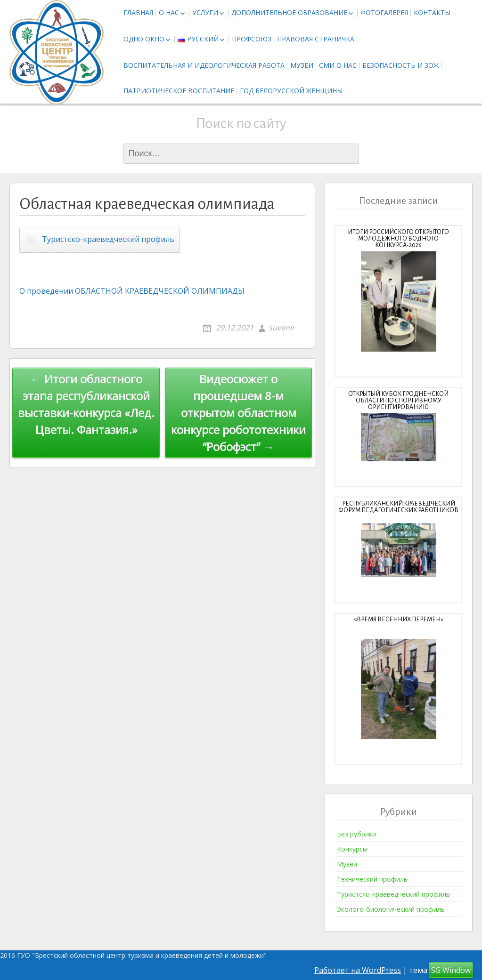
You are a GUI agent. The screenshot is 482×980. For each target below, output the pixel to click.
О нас (169, 12)
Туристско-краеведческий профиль (108, 240)
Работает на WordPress (358, 970)
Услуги (205, 12)
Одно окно (144, 39)
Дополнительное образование (289, 12)
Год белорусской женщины (291, 91)
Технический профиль (372, 879)
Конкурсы (352, 849)
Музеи (302, 65)
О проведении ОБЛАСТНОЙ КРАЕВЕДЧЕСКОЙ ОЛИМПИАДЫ (132, 291)
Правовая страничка (316, 39)
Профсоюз (252, 39)
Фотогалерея (384, 12)
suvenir (282, 328)
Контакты (432, 12)
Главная (138, 12)
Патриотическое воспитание (179, 91)
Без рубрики (356, 834)
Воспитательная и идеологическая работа (204, 65)
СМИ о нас (338, 65)
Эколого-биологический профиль (391, 909)
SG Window (451, 970)
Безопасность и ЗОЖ (400, 65)
